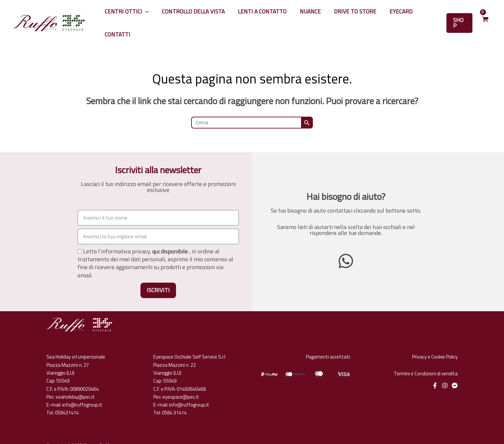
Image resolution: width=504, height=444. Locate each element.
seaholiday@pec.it (75, 381)
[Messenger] (455, 370)
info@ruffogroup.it (82, 389)
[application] (159, 15)
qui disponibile (170, 236)
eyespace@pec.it (181, 381)
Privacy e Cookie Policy (435, 341)
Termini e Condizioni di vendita (426, 358)
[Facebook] (435, 370)
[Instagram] (445, 370)
